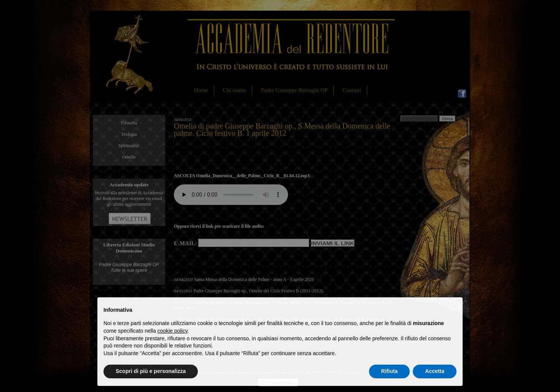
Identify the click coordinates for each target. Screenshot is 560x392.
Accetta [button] (435, 371)
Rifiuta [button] (390, 371)
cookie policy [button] (173, 331)
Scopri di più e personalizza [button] (151, 371)
